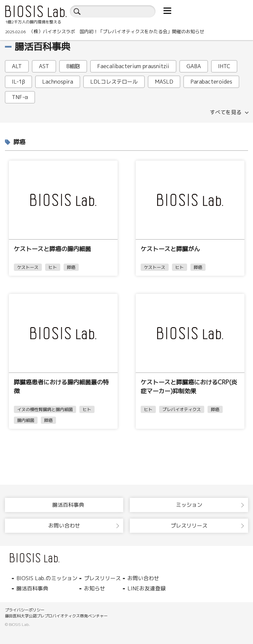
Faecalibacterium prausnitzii (133, 66)
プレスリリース (102, 578)
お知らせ (95, 588)
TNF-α (20, 97)
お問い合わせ (143, 578)
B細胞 (73, 66)
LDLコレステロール (114, 82)
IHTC (224, 66)
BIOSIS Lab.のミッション (47, 578)
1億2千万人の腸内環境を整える (33, 22)
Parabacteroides (211, 82)
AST (44, 66)
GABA (194, 66)
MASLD (164, 82)
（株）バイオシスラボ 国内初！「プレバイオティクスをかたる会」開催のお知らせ (105, 31)
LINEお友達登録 (147, 588)
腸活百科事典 (32, 588)
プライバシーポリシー (25, 610)
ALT (17, 66)
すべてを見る (226, 112)
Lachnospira (58, 82)
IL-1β (18, 82)
